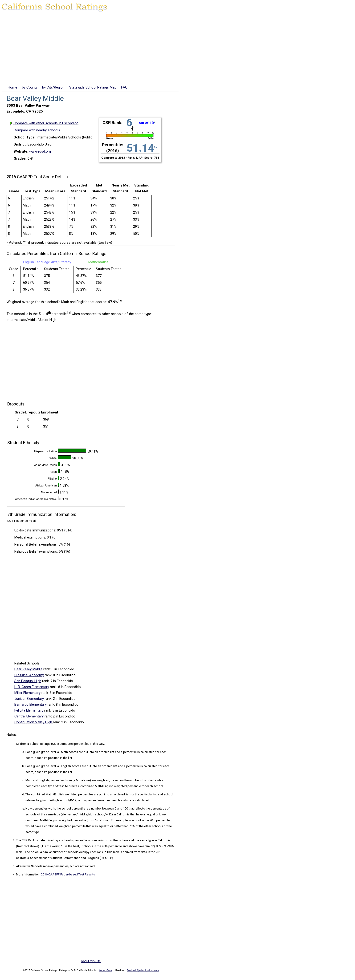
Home (12, 87)
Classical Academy (29, 675)
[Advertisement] (178, 49)
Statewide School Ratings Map (93, 87)
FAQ (124, 87)
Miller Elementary (27, 693)
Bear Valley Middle (28, 669)
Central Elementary (29, 716)
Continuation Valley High (34, 722)
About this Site (91, 961)
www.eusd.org (40, 151)
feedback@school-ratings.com (143, 970)
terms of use (106, 970)
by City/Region (53, 87)
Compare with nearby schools (37, 130)
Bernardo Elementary (31, 705)
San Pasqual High (28, 681)
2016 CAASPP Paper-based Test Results (68, 874)
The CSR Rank (25, 840)
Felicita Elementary (29, 710)
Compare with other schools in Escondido (46, 123)
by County (30, 87)
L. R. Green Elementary (32, 687)
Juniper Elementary (29, 699)
